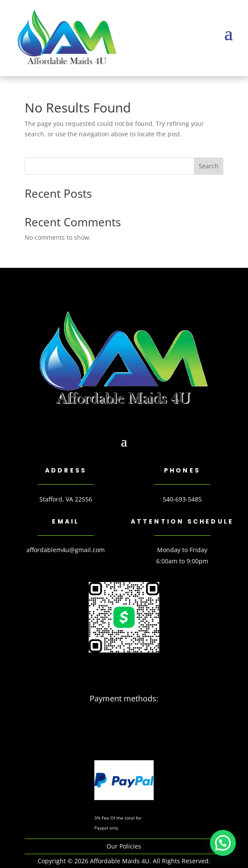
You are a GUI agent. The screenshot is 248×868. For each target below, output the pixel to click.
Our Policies (124, 846)
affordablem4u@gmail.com (66, 550)
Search (209, 166)
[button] (223, 843)
